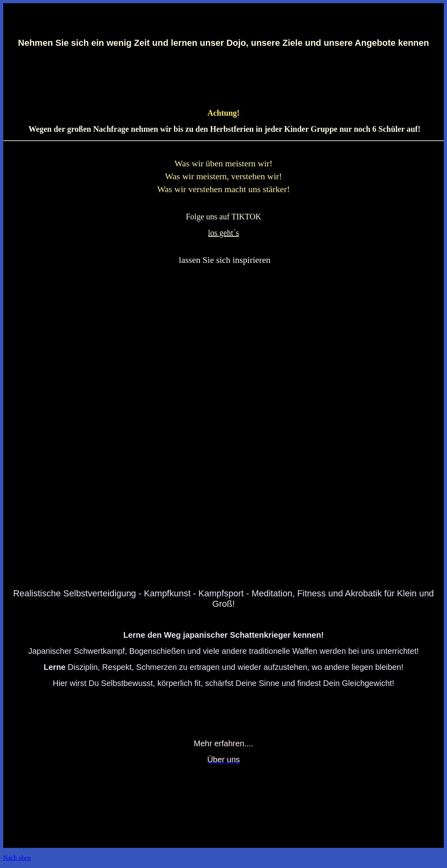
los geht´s (223, 233)
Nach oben (17, 858)
